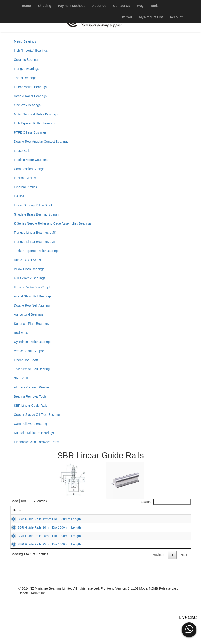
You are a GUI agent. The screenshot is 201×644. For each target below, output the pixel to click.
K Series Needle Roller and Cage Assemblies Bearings (53, 223)
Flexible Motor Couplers (31, 160)
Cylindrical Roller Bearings (33, 342)
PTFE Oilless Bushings (30, 132)
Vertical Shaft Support (29, 351)
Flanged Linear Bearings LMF (35, 242)
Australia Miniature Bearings (34, 433)
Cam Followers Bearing (31, 424)
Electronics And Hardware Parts (36, 442)
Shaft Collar (22, 378)
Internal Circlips (25, 178)
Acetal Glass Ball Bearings (33, 296)
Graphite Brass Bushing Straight (37, 214)
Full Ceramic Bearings (30, 278)
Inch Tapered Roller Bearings (34, 123)
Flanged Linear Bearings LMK (35, 233)
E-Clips (19, 196)
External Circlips (25, 187)
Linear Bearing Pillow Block (33, 205)
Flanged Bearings (26, 69)
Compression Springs (29, 169)
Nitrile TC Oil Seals (27, 260)
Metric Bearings (25, 41)
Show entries (29, 501)
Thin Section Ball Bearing (32, 369)
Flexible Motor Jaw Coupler (33, 287)
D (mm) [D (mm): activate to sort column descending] (61, 512)
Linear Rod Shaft (26, 360)
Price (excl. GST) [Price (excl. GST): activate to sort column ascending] (151, 512)
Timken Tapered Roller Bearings (37, 251)
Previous (158, 601)
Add (174, 531)
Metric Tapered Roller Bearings (36, 114)
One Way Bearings (27, 105)
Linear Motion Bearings (30, 87)
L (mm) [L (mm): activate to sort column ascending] (80, 512)
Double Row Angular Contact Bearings (41, 142)
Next (184, 601)
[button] (189, 629)
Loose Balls (22, 151)
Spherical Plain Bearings (31, 324)
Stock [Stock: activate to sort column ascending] (129, 515)
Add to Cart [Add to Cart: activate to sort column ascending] (174, 512)
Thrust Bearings (25, 78)
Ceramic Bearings (27, 60)
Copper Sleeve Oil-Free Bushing (37, 415)
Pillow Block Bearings (29, 269)
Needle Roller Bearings (30, 96)
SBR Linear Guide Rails (31, 406)
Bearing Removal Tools (30, 396)
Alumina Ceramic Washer (32, 387)
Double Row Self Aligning (32, 305)
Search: (166, 502)
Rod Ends (21, 333)
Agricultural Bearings (29, 314)
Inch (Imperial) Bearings (31, 51)
